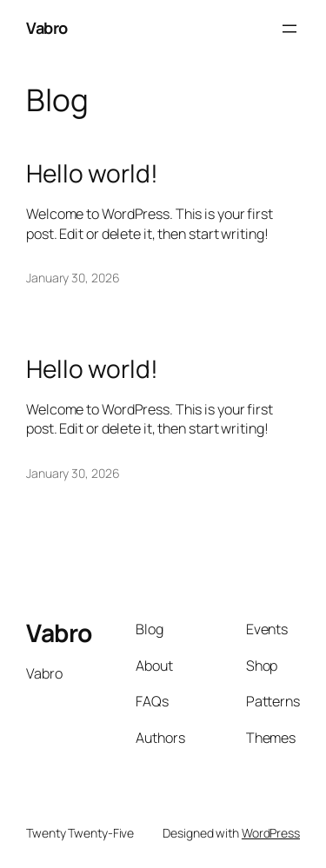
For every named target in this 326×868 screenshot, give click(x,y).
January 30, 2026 (73, 278)
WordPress (271, 833)
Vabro (47, 28)
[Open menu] (289, 29)
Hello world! (92, 174)
